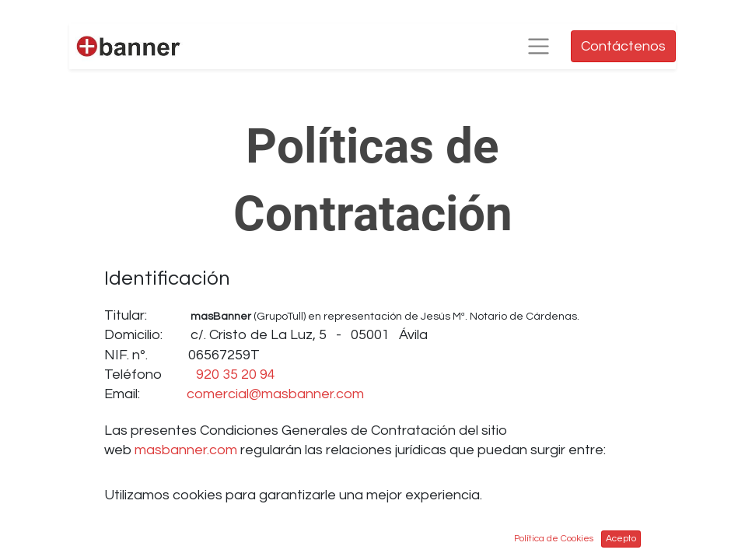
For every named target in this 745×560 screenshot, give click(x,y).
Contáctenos (623, 46)
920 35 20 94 (236, 374)
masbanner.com (186, 450)
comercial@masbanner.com (275, 394)
